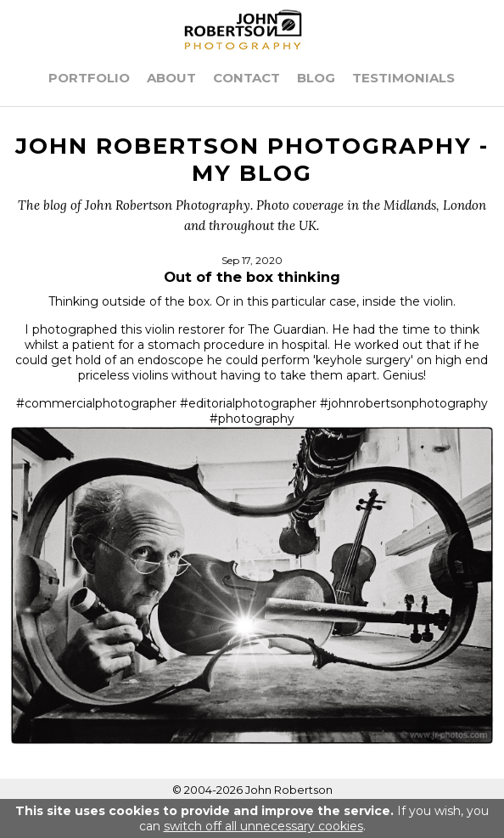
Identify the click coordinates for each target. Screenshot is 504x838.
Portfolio (89, 78)
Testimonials (403, 78)
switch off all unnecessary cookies (263, 826)
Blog (316, 78)
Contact (246, 78)
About (171, 78)
